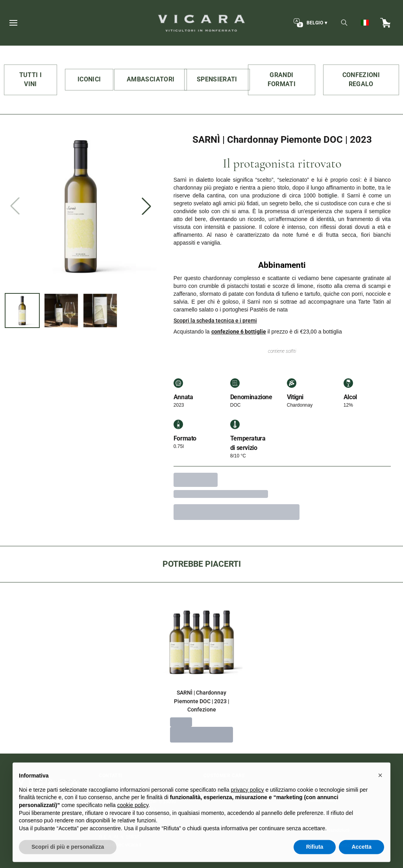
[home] (201, 23)
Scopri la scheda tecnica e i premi (215, 321)
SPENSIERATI (217, 79)
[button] (380, 790)
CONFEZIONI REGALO (361, 79)
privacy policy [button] (248, 804)
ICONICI (89, 79)
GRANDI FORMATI (282, 79)
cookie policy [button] (133, 819)
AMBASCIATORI (151, 79)
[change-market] (310, 23)
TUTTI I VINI (31, 79)
